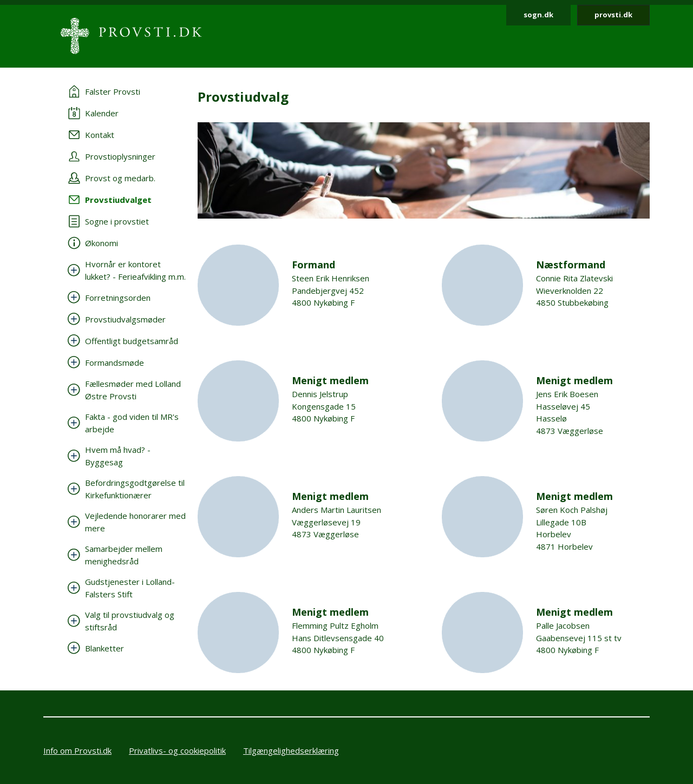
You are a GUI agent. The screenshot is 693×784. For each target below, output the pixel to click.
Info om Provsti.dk (77, 750)
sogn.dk (538, 15)
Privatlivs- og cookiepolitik (177, 750)
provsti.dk (613, 15)
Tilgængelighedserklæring (291, 750)
